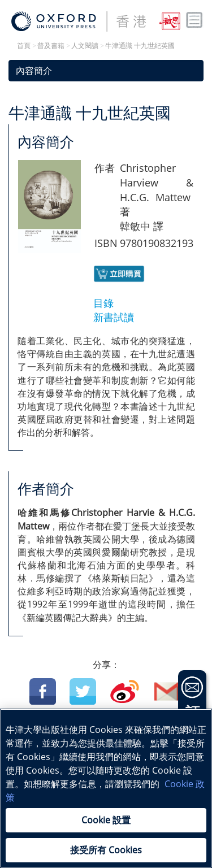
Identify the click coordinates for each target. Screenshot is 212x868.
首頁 (24, 46)
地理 (110, 762)
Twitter (83, 691)
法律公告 (22, 828)
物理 (49, 762)
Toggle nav (194, 20)
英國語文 (100, 748)
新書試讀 (114, 317)
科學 (170, 748)
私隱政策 (150, 828)
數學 (139, 748)
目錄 (103, 303)
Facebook (43, 691)
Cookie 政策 (86, 828)
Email (168, 691)
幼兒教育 (149, 762)
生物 (79, 762)
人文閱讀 (85, 46)
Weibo (125, 691)
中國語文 (53, 748)
